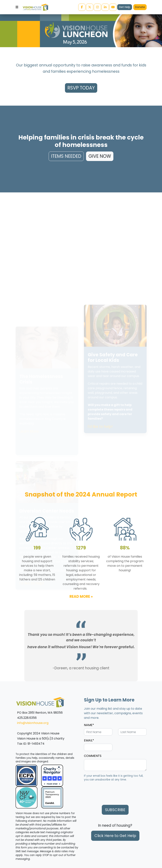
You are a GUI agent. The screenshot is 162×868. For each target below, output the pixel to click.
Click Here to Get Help (115, 836)
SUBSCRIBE (115, 810)
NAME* (89, 725)
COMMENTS (93, 756)
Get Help (125, 7)
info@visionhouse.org (33, 723)
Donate (140, 7)
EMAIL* (89, 740)
